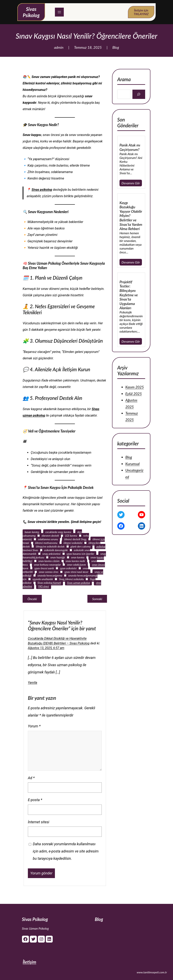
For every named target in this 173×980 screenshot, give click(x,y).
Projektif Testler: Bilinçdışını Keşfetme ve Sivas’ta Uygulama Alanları (129, 295)
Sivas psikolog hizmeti (49, 583)
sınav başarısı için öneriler (80, 554)
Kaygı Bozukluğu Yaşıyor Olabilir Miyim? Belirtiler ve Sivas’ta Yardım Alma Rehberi (131, 216)
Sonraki (97, 599)
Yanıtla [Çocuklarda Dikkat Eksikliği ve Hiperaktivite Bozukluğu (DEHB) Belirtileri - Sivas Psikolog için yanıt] (33, 683)
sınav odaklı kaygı (76, 565)
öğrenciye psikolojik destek (50, 547)
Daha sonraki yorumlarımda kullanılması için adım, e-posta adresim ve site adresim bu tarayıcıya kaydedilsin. (66, 851)
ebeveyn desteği (50, 536)
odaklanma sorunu (48, 539)
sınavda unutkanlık (43, 579)
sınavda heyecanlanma (50, 576)
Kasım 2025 (135, 387)
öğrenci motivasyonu (46, 543)
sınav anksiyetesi (51, 554)
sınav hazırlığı (58, 557)
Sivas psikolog (42, 190)
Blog (116, 47)
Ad (31, 778)
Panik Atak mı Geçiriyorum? (130, 147)
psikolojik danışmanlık (56, 550)
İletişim (30, 962)
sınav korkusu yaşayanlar (47, 565)
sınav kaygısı (78, 557)
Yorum (34, 726)
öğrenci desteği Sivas (75, 539)
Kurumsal (133, 464)
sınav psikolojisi (68, 568)
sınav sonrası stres (49, 572)
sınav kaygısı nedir (75, 561)
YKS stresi (44, 586)
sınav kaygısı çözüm (49, 561)
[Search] (139, 94)
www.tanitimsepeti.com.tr (152, 972)
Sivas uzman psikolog (78, 583)
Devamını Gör (131, 183)
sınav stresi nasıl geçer (76, 572)
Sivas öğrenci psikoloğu (71, 579)
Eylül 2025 (134, 393)
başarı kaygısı (32, 532)
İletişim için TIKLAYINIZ (141, 12)
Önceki (32, 599)
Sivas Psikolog (35, 919)
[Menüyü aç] (59, 12)
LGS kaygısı (71, 536)
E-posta (35, 800)
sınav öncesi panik (44, 568)
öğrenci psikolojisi (73, 543)
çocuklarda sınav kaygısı (58, 532)
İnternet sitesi (39, 822)
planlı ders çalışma (81, 547)
